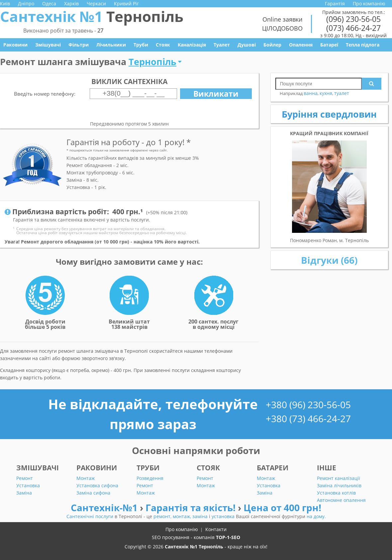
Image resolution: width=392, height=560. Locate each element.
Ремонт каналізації (339, 478)
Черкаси (96, 3)
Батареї (329, 45)
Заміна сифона (93, 493)
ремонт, (163, 516)
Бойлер (272, 45)
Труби (141, 45)
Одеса (49, 3)
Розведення (150, 478)
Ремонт (25, 478)
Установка (28, 485)
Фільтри (79, 45)
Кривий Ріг (126, 3)
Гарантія (335, 3)
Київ (5, 3)
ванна (311, 93)
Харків (71, 3)
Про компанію (369, 3)
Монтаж (86, 478)
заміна (201, 516)
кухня (326, 93)
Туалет (222, 45)
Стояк (163, 45)
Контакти (216, 529)
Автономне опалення (341, 500)
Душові (247, 45)
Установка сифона (97, 485)
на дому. (316, 516)
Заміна (24, 493)
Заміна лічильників (339, 485)
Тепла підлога (363, 45)
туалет (342, 93)
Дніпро (26, 3)
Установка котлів (336, 493)
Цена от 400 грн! (282, 508)
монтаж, (183, 516)
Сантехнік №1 (92, 16)
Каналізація (192, 45)
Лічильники (111, 45)
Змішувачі (48, 45)
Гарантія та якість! (192, 508)
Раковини (15, 45)
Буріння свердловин (329, 114)
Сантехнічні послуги (91, 516)
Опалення (301, 45)
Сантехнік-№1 (105, 508)
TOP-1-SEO (228, 537)
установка (224, 516)
